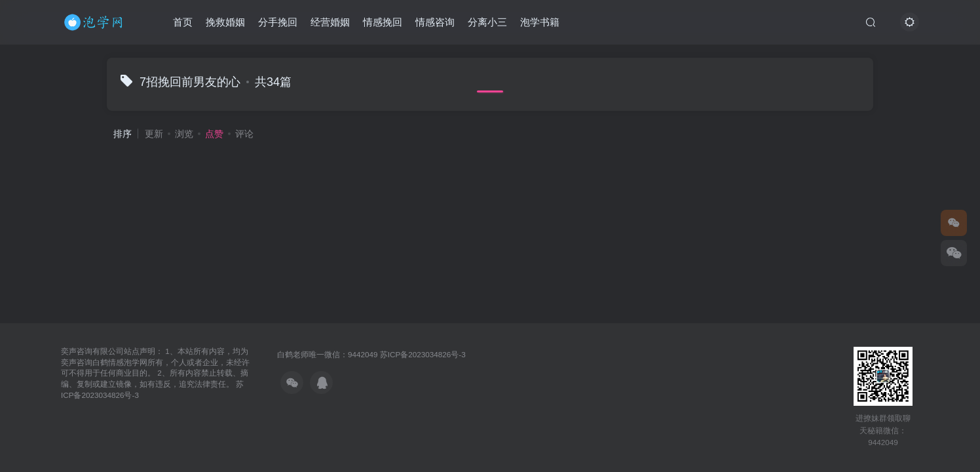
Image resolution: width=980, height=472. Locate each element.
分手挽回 (278, 22)
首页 (183, 22)
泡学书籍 (540, 22)
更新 (154, 134)
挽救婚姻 (225, 22)
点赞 (214, 134)
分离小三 (487, 22)
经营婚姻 (330, 22)
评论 (244, 134)
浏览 (184, 134)
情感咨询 (435, 22)
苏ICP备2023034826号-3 (423, 354)
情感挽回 (383, 22)
